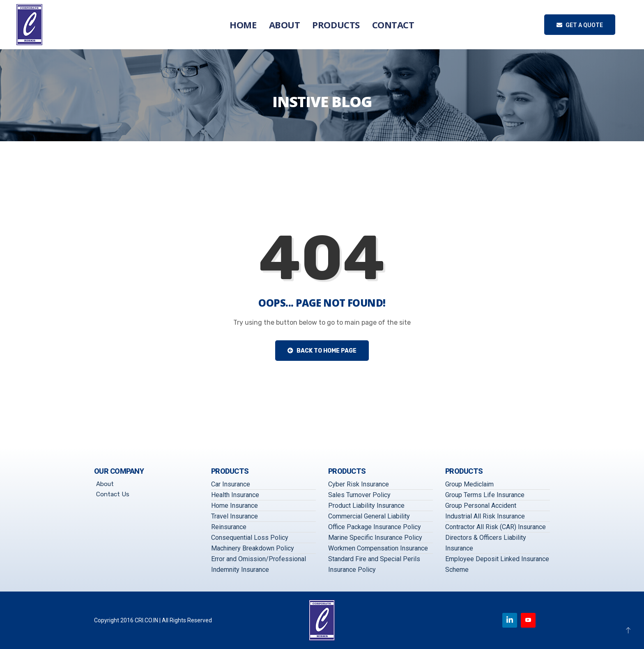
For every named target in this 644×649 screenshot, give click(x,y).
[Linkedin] (510, 620)
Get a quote (580, 25)
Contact (393, 25)
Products (336, 25)
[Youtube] (528, 620)
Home (243, 25)
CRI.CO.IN (146, 620)
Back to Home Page (322, 351)
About (285, 25)
